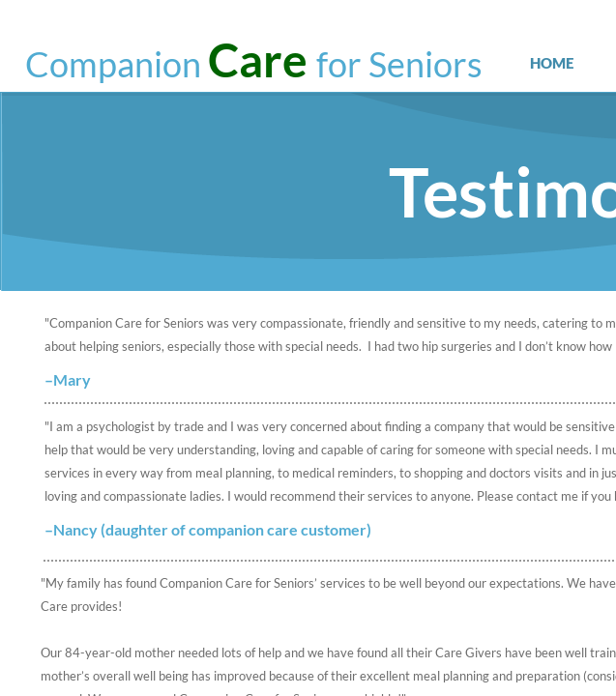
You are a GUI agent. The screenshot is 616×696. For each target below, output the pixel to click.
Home (552, 63)
